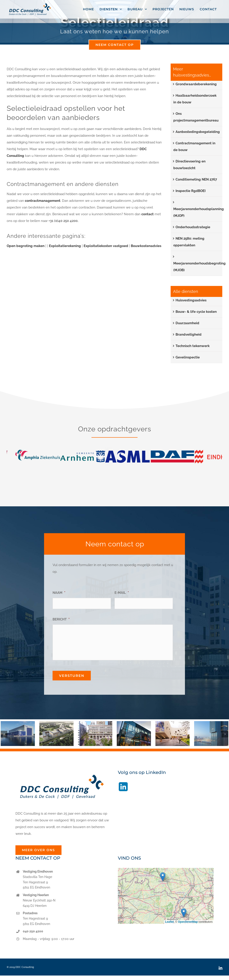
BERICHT (61, 619)
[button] (4, 734)
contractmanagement (43, 201)
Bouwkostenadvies (146, 246)
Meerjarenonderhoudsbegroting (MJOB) (199, 267)
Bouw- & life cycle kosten (196, 312)
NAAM (59, 593)
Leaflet (169, 922)
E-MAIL (122, 593)
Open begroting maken (26, 246)
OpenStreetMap (188, 922)
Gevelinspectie (188, 357)
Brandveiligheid (189, 334)
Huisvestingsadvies (191, 300)
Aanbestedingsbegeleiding (198, 132)
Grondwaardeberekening (196, 84)
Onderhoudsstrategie (193, 227)
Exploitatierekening (65, 246)
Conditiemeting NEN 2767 (196, 179)
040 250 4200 (33, 931)
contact (148, 214)
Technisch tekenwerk (193, 346)
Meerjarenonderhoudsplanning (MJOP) (199, 212)
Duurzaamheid (187, 323)
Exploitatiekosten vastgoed (106, 246)
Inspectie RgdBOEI (191, 191)
